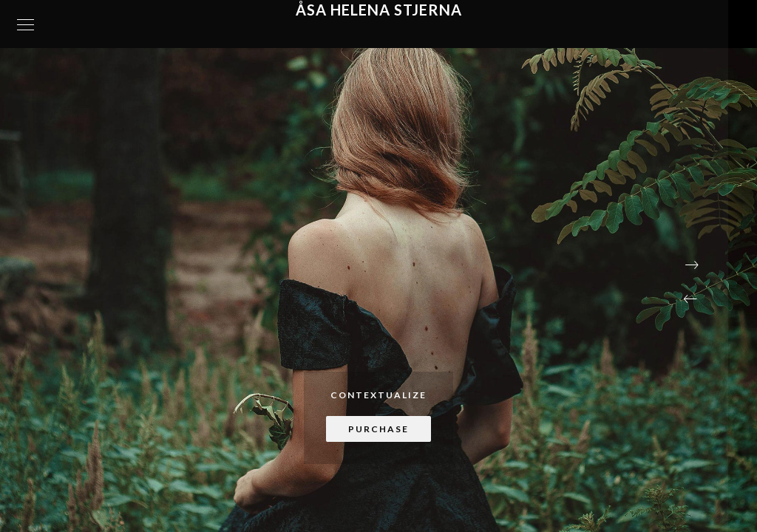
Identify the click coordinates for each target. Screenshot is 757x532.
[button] (690, 299)
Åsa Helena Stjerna (379, 10)
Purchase (378, 429)
